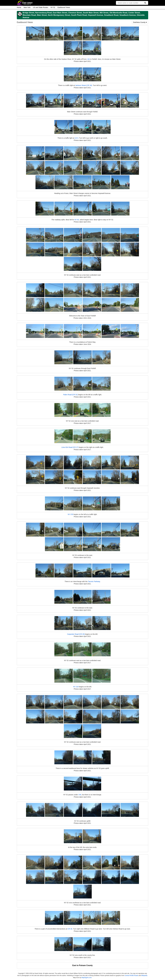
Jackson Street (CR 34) (84, 85)
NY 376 (70, 514)
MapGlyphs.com (87, 978)
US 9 (76, 138)
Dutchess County (140, 22)
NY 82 (77, 220)
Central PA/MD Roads (131, 975)
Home (19, 7)
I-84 (88, 59)
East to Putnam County (82, 965)
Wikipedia (144, 975)
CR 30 (70, 929)
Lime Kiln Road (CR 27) (70, 447)
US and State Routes (41, 7)
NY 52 (53, 7)
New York (27, 7)
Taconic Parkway (94, 581)
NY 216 (76, 687)
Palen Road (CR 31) (70, 395)
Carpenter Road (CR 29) (76, 634)
